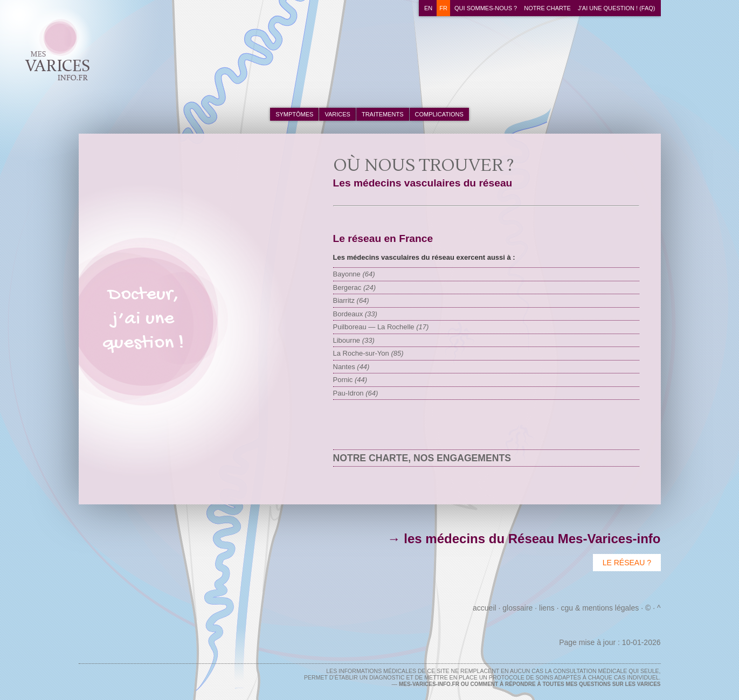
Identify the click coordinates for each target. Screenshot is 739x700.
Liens (547, 608)
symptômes (294, 114)
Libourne (354, 340)
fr (443, 8)
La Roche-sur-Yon (368, 353)
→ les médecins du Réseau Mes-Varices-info (524, 539)
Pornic (350, 380)
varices (337, 114)
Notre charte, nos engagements (422, 458)
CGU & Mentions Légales (600, 608)
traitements (383, 114)
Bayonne (354, 274)
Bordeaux (355, 314)
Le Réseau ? (627, 563)
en (428, 8)
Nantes (351, 367)
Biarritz (351, 300)
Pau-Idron (356, 393)
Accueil (485, 608)
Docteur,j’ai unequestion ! (143, 319)
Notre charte (547, 8)
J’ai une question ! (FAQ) (617, 8)
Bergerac (355, 287)
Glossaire (517, 608)
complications (439, 114)
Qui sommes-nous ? (486, 8)
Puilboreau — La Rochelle (381, 327)
